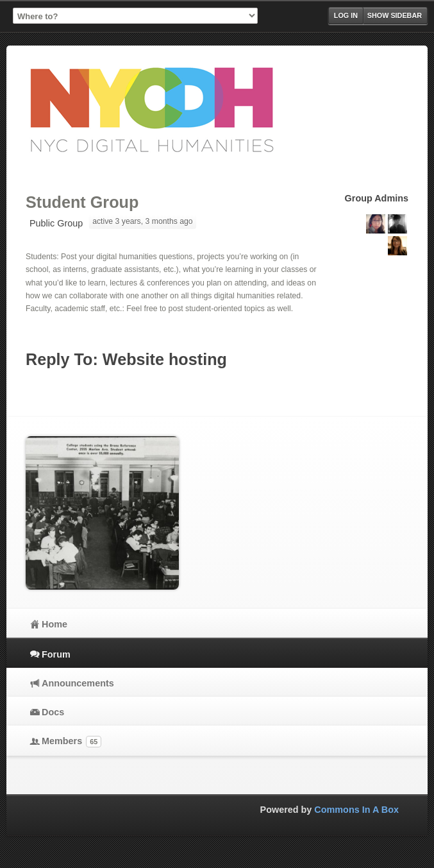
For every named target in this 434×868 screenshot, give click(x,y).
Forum (56, 654)
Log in (346, 15)
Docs (53, 712)
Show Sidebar (395, 15)
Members (71, 742)
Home (54, 624)
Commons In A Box (356, 810)
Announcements (78, 683)
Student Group (82, 202)
